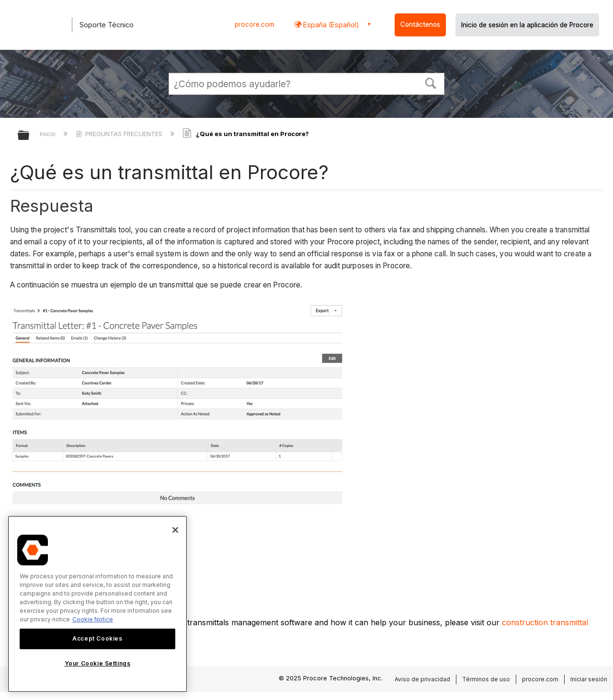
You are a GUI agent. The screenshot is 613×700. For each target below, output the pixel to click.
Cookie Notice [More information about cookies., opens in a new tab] (93, 619)
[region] (97, 604)
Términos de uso (486, 679)
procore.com (255, 24)
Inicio (49, 134)
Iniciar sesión (589, 679)
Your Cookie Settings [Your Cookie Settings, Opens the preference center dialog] (98, 663)
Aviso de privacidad (422, 679)
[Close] (175, 530)
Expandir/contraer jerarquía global (30, 136)
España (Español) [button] (330, 25)
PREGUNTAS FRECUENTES (120, 134)
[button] (431, 82)
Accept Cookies (97, 638)
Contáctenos (420, 24)
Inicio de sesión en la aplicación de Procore (527, 25)
